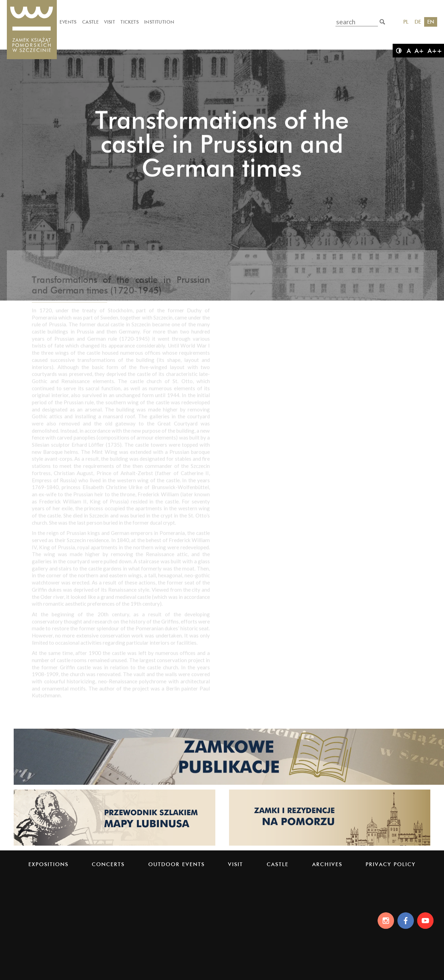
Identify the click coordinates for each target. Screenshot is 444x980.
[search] (382, 22)
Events (68, 22)
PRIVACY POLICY (391, 864)
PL (406, 22)
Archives (327, 864)
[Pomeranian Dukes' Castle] (32, 30)
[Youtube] (426, 921)
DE (418, 22)
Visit (110, 22)
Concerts (108, 864)
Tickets (130, 22)
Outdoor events (176, 864)
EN (431, 22)
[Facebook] (405, 921)
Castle (90, 22)
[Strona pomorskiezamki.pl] (330, 845)
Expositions (48, 864)
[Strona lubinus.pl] (115, 845)
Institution (159, 22)
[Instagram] (384, 921)
